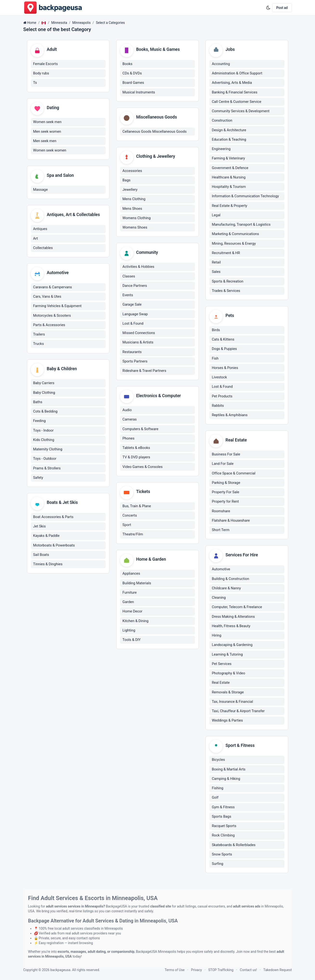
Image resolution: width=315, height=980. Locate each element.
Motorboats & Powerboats (54, 547)
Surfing (218, 865)
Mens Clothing (134, 200)
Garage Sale (132, 306)
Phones (129, 440)
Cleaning (219, 599)
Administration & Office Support (237, 73)
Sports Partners (135, 362)
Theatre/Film (133, 536)
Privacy (196, 970)
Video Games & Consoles (143, 468)
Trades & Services (226, 291)
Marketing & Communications (235, 234)
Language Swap (135, 315)
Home (32, 23)
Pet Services (222, 665)
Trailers (39, 336)
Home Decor (132, 613)
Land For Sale (223, 465)
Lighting (129, 632)
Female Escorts (46, 64)
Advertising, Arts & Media (232, 83)
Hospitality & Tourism (229, 187)
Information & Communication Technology (245, 197)
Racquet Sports (224, 827)
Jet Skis (39, 528)
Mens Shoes (132, 209)
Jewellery (130, 191)
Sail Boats (41, 557)
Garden (128, 604)
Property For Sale (225, 493)
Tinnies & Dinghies (48, 566)
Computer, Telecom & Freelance (237, 608)
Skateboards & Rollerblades (234, 846)
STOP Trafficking (221, 970)
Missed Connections (139, 334)
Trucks (39, 345)
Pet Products (222, 397)
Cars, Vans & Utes (47, 298)
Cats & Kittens (223, 340)
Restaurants (132, 353)
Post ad (282, 8)
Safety (38, 479)
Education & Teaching (229, 140)
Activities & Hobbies (138, 268)
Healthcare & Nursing (229, 178)
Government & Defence (230, 168)
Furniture (130, 594)
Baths (38, 404)
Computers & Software (140, 430)
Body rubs (41, 73)
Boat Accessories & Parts (53, 519)
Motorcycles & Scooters (52, 317)
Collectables (43, 249)
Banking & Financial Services (235, 92)
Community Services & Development (241, 111)
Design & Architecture (229, 130)
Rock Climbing (223, 837)
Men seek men (45, 141)
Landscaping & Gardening (232, 646)
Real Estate (221, 684)
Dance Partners (135, 287)
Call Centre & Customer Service (237, 102)
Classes (129, 277)
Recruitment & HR (226, 253)
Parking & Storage (226, 484)
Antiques (40, 230)
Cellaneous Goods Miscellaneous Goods (155, 132)
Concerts (130, 517)
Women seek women (50, 151)
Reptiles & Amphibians (230, 416)
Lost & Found (133, 325)
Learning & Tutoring (227, 655)
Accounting (221, 64)
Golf (215, 799)
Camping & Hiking (226, 780)
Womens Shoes (135, 228)
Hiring (216, 637)
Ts (35, 83)
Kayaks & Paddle (46, 538)
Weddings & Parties (227, 722)
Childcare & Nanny (226, 589)
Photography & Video (228, 674)
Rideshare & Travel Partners (144, 372)
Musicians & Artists (138, 343)
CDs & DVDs (132, 73)
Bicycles (218, 761)
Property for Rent (225, 502)
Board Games (133, 83)
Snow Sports (222, 856)
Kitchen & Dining (135, 623)
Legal (216, 215)
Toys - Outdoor (45, 460)
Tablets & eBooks (136, 449)
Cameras (130, 421)
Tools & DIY (132, 642)
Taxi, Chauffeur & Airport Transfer (238, 712)
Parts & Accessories (49, 326)
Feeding (39, 423)
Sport (127, 526)
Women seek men (47, 123)
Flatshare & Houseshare (231, 521)
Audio (127, 411)
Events (128, 296)
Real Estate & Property (229, 206)
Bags (126, 181)
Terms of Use (175, 970)
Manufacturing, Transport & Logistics (241, 225)
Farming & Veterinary (228, 159)
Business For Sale (226, 455)
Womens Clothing (137, 219)
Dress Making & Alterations (233, 618)
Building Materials (137, 585)
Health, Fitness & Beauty (231, 627)
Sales (216, 272)
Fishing (218, 789)
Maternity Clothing (48, 451)
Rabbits (218, 406)
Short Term (221, 531)
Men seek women (47, 132)
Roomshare (221, 512)
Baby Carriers (44, 385)
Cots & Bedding (45, 413)
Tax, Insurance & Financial (232, 703)
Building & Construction (230, 580)
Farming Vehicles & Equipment (57, 307)
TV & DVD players (136, 459)
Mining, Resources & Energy (234, 244)
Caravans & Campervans (53, 289)
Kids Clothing (44, 441)
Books (127, 64)
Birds (216, 330)
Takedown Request (277, 970)
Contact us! (248, 970)
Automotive (221, 570)
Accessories (132, 171)
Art (36, 239)
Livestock (219, 378)
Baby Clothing (44, 394)
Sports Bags (222, 818)
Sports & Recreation (228, 282)
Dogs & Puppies (224, 349)
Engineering (221, 149)
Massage (41, 191)
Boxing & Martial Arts (229, 771)
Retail (216, 263)
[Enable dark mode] (268, 8)
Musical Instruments (139, 92)
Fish (215, 359)
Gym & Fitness (223, 809)
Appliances (131, 576)
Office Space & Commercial (234, 474)
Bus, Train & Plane (137, 508)
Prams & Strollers (47, 470)
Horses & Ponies (225, 368)
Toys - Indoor (43, 432)
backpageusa (60, 970)
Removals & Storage (228, 693)
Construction (222, 121)
